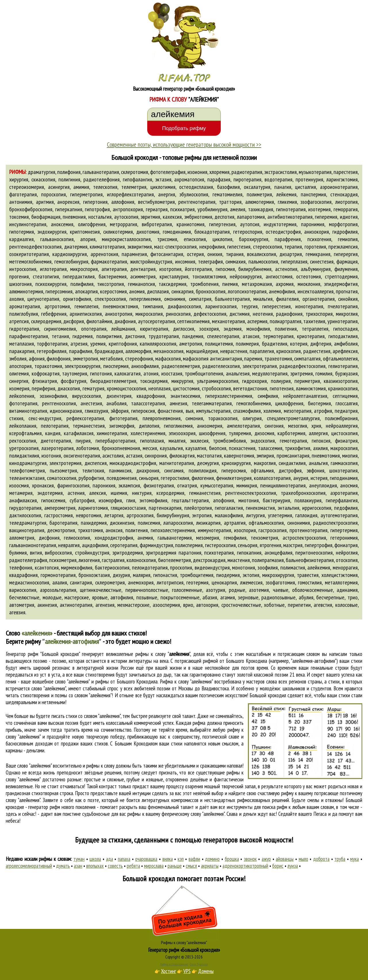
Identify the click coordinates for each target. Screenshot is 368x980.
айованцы (285, 859)
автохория (207, 605)
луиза (293, 866)
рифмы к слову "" (163, 654)
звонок (250, 859)
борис (278, 866)
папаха (124, 859)
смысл (191, 866)
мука (354, 859)
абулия (306, 597)
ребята (133, 866)
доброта (321, 859)
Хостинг (168, 971)
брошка (232, 859)
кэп (181, 859)
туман (79, 859)
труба (340, 859)
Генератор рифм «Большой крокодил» (184, 950)
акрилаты (210, 866)
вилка (168, 859)
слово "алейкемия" (49, 688)
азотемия (259, 590)
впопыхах (95, 866)
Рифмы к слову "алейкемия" (184, 942)
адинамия (347, 590)
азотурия (215, 590)
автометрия (22, 605)
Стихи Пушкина (199, 964)
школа (95, 859)
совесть (115, 866)
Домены (206, 971)
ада (110, 859)
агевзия (17, 612)
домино (212, 859)
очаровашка (146, 859)
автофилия (122, 597)
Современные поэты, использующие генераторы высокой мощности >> (184, 144)
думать (63, 866)
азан (78, 866)
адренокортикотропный (245, 866)
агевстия (323, 605)
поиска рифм (275, 807)
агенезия (105, 605)
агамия (228, 597)
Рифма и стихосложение (174, 964)
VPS (187, 971)
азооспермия (166, 605)
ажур (266, 859)
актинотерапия (76, 605)
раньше (175, 866)
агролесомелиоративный (29, 866)
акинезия (47, 605)
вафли (194, 859)
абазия (210, 597)
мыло (303, 859)
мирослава (154, 866)
